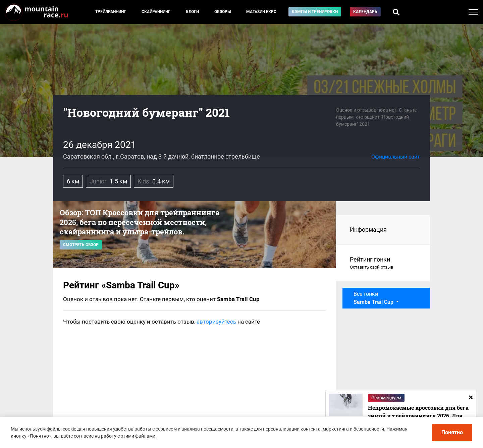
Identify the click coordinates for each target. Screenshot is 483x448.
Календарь (365, 12)
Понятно (452, 432)
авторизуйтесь (216, 322)
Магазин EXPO (261, 12)
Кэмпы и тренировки (315, 12)
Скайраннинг (156, 12)
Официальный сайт (396, 157)
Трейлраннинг (111, 12)
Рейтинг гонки (383, 263)
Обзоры (223, 12)
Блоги (192, 12)
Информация (368, 230)
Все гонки (374, 298)
